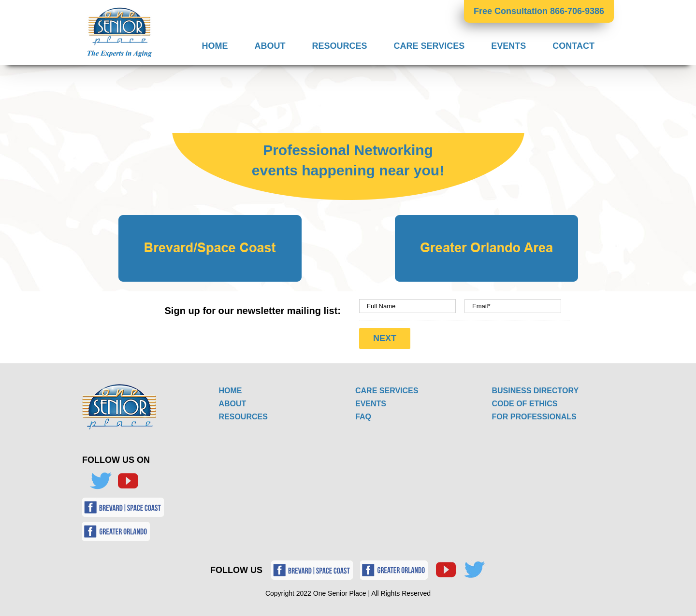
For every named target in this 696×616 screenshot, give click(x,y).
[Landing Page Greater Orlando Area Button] (486, 219)
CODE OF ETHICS (525, 404)
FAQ (363, 417)
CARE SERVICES (387, 391)
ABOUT (233, 404)
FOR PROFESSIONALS (534, 417)
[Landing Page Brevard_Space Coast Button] (210, 219)
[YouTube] (128, 481)
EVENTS (371, 404)
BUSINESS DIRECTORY (536, 391)
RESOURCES (243, 417)
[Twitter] (101, 481)
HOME (231, 391)
